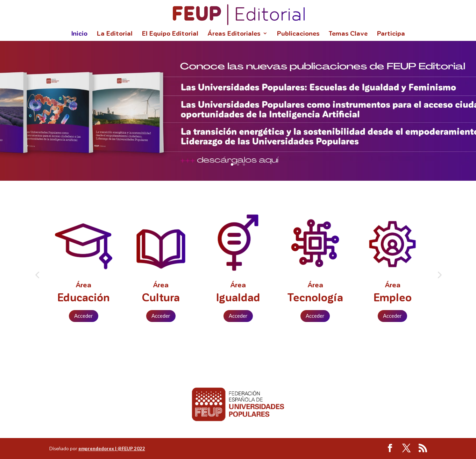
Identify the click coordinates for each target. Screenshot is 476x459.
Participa (391, 34)
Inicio (79, 34)
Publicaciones (298, 34)
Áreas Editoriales (234, 34)
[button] (37, 275)
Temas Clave (348, 34)
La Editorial (115, 34)
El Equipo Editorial (170, 34)
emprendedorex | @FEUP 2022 (112, 449)
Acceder (84, 316)
